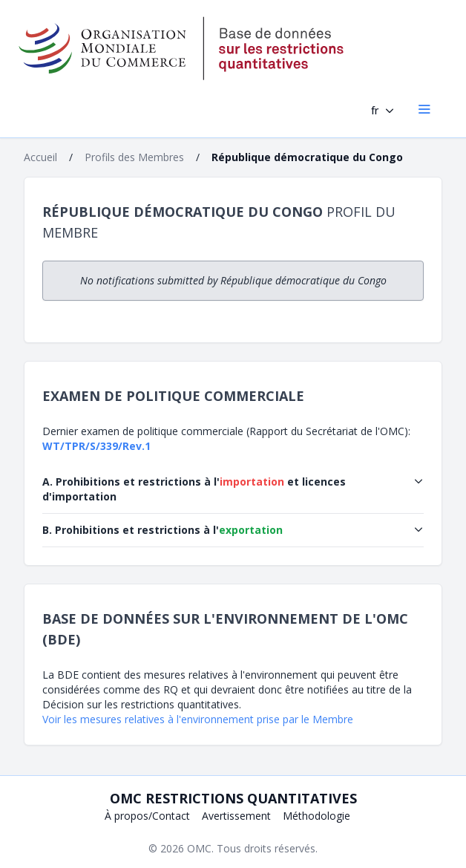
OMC (199, 848)
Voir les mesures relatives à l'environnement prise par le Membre (198, 719)
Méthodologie (316, 816)
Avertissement (236, 816)
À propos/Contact (147, 816)
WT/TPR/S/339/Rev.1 (96, 446)
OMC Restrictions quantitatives (233, 798)
